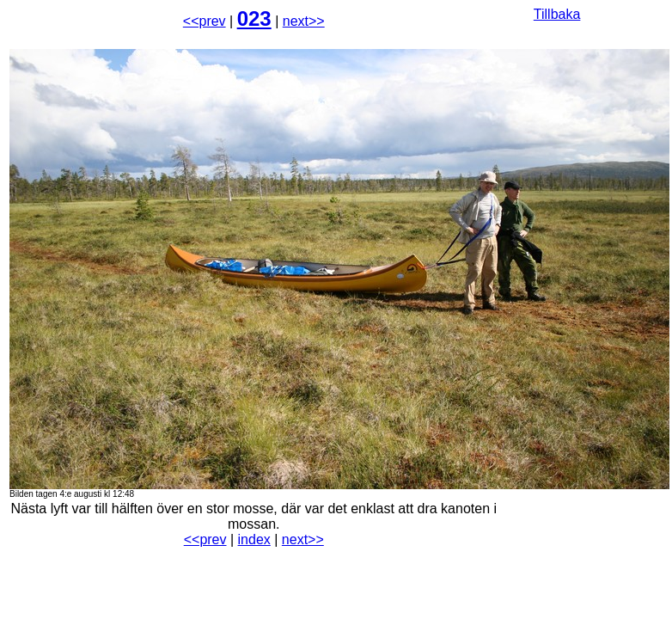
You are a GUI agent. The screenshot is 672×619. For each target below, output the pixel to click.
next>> (304, 21)
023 (254, 18)
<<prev (205, 21)
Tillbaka (557, 14)
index (254, 539)
